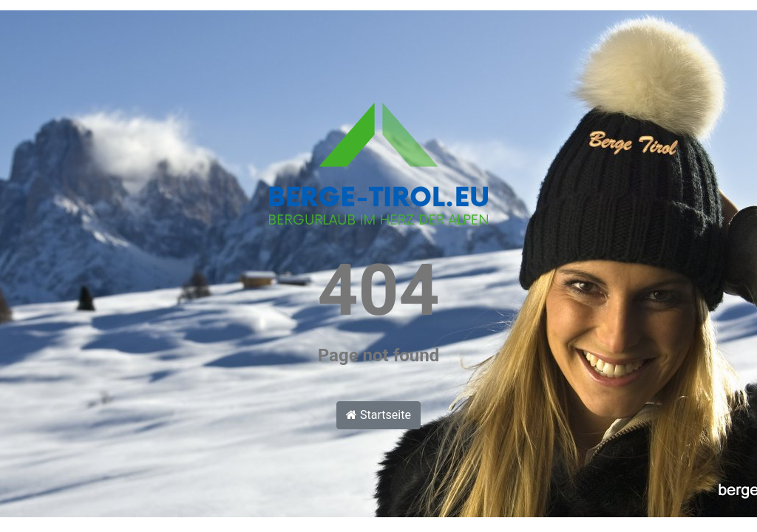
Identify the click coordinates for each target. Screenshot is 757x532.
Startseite (378, 415)
